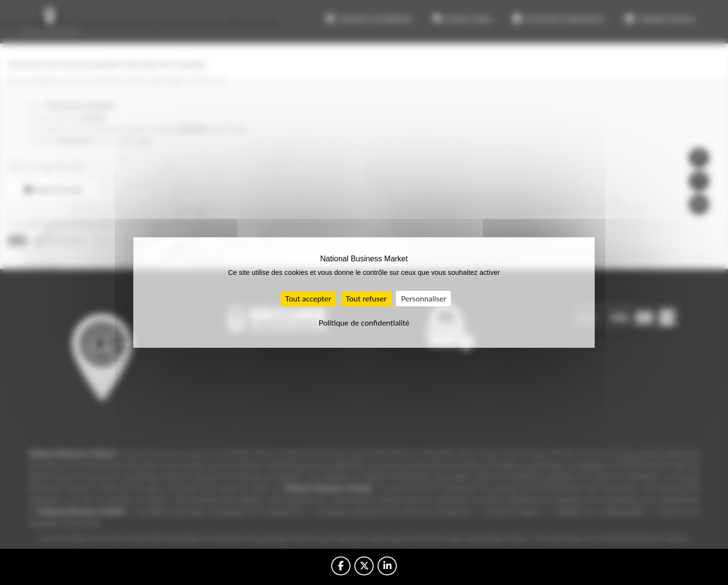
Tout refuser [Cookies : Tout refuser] (366, 298)
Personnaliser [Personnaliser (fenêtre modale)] (423, 298)
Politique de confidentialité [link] (364, 322)
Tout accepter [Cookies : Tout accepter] (308, 298)
